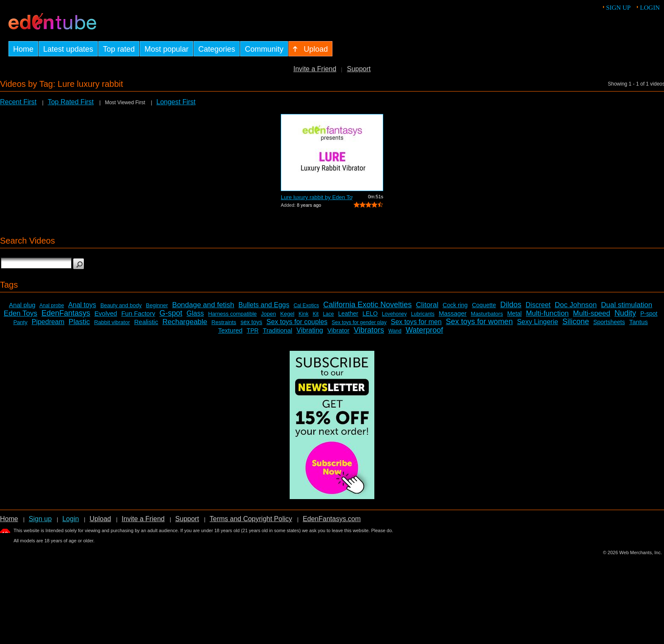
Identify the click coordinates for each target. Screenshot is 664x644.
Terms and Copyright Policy (251, 519)
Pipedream (48, 322)
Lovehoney (394, 314)
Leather (348, 314)
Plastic (79, 322)
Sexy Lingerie (538, 322)
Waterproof (424, 330)
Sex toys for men (416, 322)
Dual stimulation (627, 305)
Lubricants (423, 314)
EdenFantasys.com (332, 519)
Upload (100, 519)
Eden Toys (21, 313)
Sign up (618, 8)
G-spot (171, 313)
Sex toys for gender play (359, 322)
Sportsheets (609, 322)
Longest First (176, 102)
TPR (253, 330)
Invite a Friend (315, 69)
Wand (395, 331)
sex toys (251, 322)
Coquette (484, 305)
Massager (453, 313)
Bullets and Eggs (264, 305)
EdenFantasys (66, 313)
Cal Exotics (306, 305)
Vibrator (338, 330)
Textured (230, 330)
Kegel (287, 314)
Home (9, 519)
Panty (20, 322)
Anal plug (22, 305)
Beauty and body (121, 305)
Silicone (576, 322)
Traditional (278, 330)
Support (359, 69)
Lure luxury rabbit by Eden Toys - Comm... (317, 197)
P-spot (649, 314)
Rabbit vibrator (112, 322)
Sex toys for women (479, 322)
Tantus (639, 322)
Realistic (146, 322)
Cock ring (455, 305)
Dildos (511, 305)
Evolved (106, 313)
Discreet (538, 305)
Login (650, 8)
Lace (328, 314)
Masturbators (487, 314)
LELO (370, 314)
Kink (303, 314)
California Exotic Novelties (367, 305)
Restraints (224, 322)
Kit (315, 314)
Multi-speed (592, 313)
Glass (195, 313)
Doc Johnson (576, 305)
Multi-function (547, 313)
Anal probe (52, 305)
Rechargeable (185, 322)
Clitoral (427, 305)
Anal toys (82, 305)
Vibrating (310, 330)
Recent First (18, 102)
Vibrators (369, 330)
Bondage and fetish (203, 305)
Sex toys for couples (297, 322)
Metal (515, 314)
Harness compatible (232, 314)
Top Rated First (71, 102)
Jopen (268, 314)
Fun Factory (138, 313)
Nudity (625, 313)
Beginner (157, 305)
